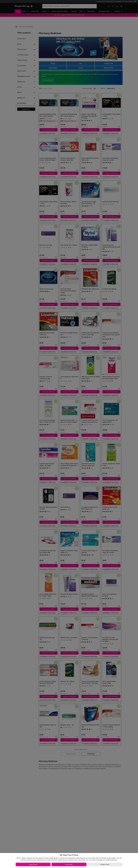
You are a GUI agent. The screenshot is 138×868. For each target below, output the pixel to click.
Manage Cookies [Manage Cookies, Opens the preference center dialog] (105, 864)
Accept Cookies (33, 864)
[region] (69, 860)
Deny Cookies (69, 864)
